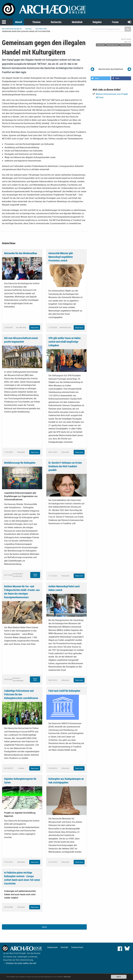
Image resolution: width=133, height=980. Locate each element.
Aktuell (19, 22)
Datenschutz (77, 947)
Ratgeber (97, 22)
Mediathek (77, 22)
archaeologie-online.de (12, 29)
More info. (68, 977)
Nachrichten (41, 29)
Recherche (56, 22)
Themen (36, 22)
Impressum (52, 947)
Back (44, 927)
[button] (101, 78)
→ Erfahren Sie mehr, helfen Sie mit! (20, 963)
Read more (35, 328)
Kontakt (64, 947)
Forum (115, 22)
